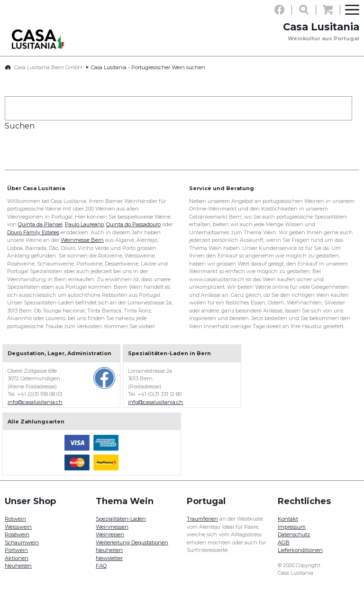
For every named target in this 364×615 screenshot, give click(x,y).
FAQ (101, 566)
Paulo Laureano (84, 224)
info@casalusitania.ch (35, 402)
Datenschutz (294, 534)
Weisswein (18, 527)
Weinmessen (112, 527)
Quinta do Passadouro (133, 224)
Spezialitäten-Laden (121, 519)
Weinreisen (110, 534)
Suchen (20, 126)
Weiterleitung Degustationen (132, 542)
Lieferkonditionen (300, 550)
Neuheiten (18, 566)
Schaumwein (22, 542)
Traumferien (202, 519)
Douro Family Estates (33, 232)
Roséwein (17, 534)
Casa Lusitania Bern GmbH (48, 67)
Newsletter (109, 558)
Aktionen (17, 558)
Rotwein (15, 519)
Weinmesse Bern (82, 240)
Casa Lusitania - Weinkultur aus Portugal (40, 39)
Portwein (16, 550)
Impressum (292, 527)
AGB (284, 542)
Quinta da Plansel (40, 224)
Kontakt (288, 519)
